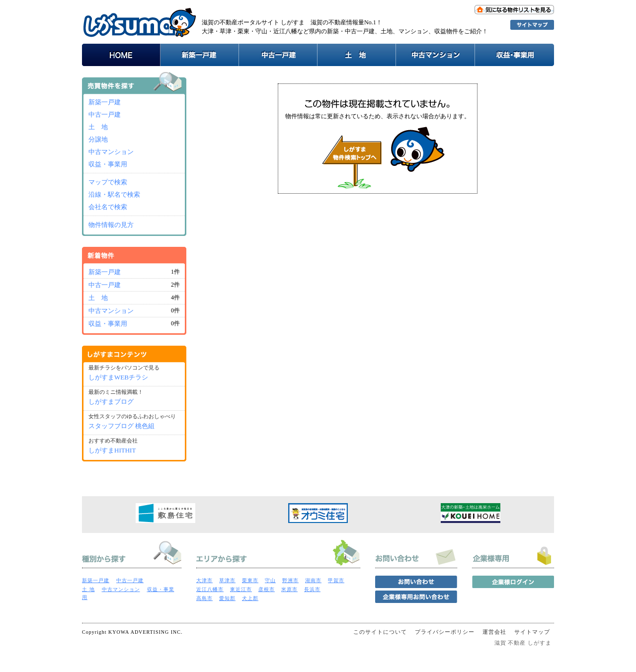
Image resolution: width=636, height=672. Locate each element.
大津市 (204, 580)
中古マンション (111, 152)
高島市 (204, 598)
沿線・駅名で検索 (114, 194)
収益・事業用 (108, 164)
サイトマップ (532, 632)
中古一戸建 (105, 114)
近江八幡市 (210, 589)
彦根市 (267, 589)
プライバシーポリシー (445, 632)
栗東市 (250, 580)
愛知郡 (227, 598)
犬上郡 (250, 598)
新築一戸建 (105, 102)
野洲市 (290, 580)
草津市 (227, 580)
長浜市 (312, 589)
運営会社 (494, 632)
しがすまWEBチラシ (118, 377)
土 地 (98, 127)
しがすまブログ (111, 402)
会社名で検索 (108, 207)
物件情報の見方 (111, 225)
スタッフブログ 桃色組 (121, 426)
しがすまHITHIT (112, 450)
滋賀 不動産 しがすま (523, 643)
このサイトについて (380, 632)
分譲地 (98, 139)
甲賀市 (336, 580)
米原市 (289, 589)
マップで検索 (108, 182)
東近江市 (241, 589)
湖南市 (313, 580)
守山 (270, 580)
